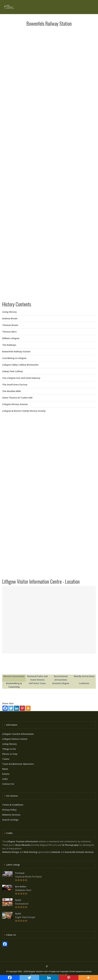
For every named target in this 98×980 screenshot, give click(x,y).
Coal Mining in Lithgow (14, 358)
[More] (28, 708)
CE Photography (70, 845)
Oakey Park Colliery (13, 371)
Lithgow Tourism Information (18, 734)
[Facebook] (5, 708)
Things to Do (9, 749)
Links (5, 779)
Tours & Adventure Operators (18, 764)
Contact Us (8, 784)
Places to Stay (10, 754)
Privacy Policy (9, 810)
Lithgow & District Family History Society (24, 411)
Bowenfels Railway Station (16, 352)
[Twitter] (11, 708)
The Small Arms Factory (15, 385)
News (5, 769)
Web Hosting (31, 852)
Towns (6, 759)
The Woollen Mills (12, 391)
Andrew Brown (10, 318)
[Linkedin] (17, 708)
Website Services (11, 815)
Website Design (11, 852)
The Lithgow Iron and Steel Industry (21, 378)
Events (6, 774)
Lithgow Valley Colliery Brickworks (20, 365)
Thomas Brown (10, 325)
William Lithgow (11, 338)
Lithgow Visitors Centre (15, 739)
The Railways (9, 345)
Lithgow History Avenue (15, 404)
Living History (9, 312)
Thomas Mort (9, 332)
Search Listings (10, 820)
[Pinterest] (22, 708)
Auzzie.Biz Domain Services (79, 852)
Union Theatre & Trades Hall (17, 398)
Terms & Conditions (13, 805)
